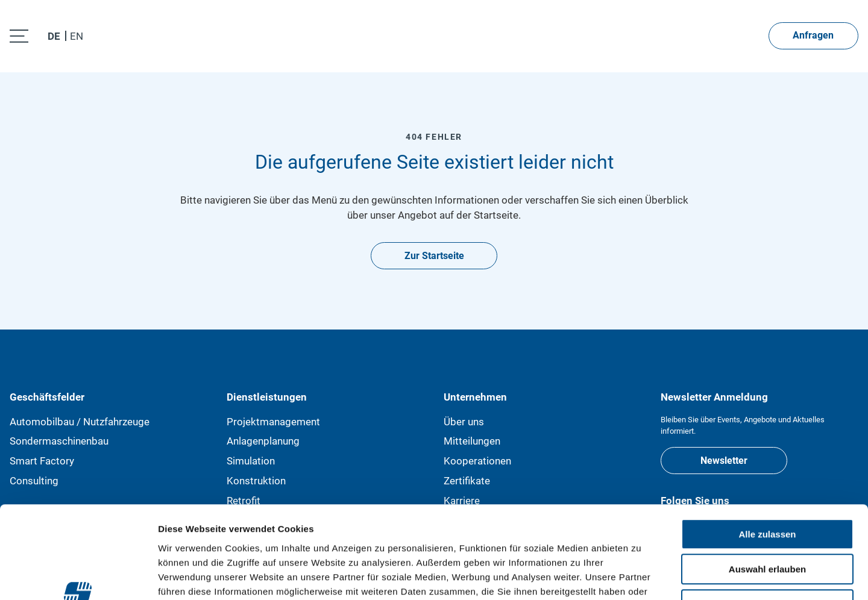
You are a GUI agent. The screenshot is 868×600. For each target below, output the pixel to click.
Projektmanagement (273, 422)
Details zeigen (641, 576)
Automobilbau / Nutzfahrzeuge (80, 422)
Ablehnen (767, 523)
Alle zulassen (767, 453)
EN (77, 37)
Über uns (464, 422)
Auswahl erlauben (767, 488)
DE (54, 37)
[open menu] (19, 36)
